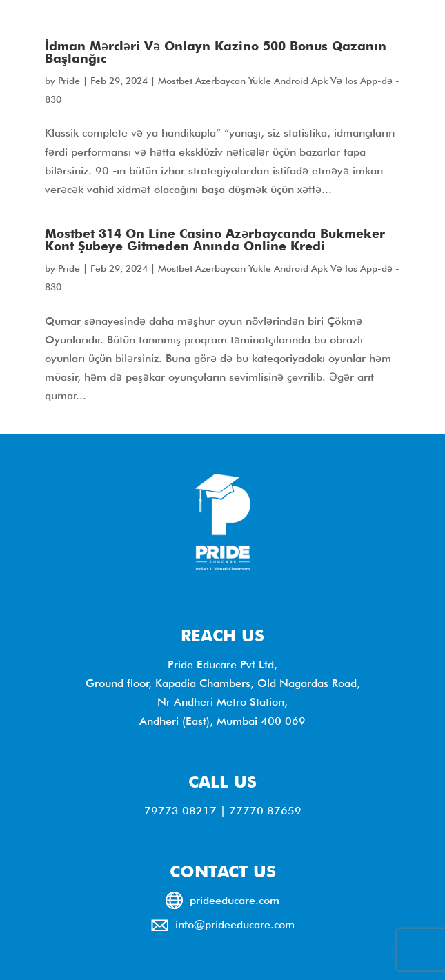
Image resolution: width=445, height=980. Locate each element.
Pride (69, 81)
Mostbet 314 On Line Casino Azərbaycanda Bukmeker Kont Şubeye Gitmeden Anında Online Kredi (215, 240)
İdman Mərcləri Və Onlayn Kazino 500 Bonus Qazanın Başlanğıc (216, 52)
